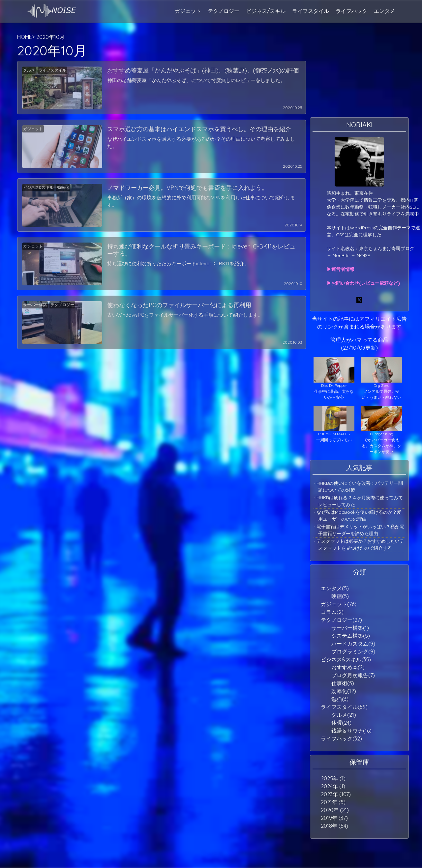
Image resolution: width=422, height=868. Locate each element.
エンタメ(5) (335, 588)
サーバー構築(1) (350, 628)
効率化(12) (344, 691)
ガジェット (188, 11)
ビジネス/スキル (266, 11)
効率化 (63, 187)
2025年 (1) (333, 778)
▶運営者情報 (341, 269)
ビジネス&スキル (38, 187)
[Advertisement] (359, 74)
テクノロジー (224, 11)
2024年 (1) (333, 786)
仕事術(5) (343, 683)
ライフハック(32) (341, 738)
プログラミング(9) (353, 651)
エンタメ (384, 11)
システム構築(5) (351, 636)
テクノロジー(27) (341, 620)
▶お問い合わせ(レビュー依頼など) (363, 283)
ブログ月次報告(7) (353, 675)
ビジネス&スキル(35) (346, 659)
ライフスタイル (311, 11)
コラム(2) (332, 612)
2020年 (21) (335, 810)
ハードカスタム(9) (353, 644)
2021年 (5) (333, 802)
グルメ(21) (344, 715)
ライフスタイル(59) (344, 707)
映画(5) (340, 596)
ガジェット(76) (339, 604)
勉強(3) (340, 699)
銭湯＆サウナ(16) (351, 731)
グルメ (29, 70)
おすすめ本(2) (348, 667)
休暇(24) (341, 723)
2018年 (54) (334, 826)
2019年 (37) (334, 818)
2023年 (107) (336, 794)
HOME (25, 37)
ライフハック (351, 11)
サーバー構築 (35, 305)
